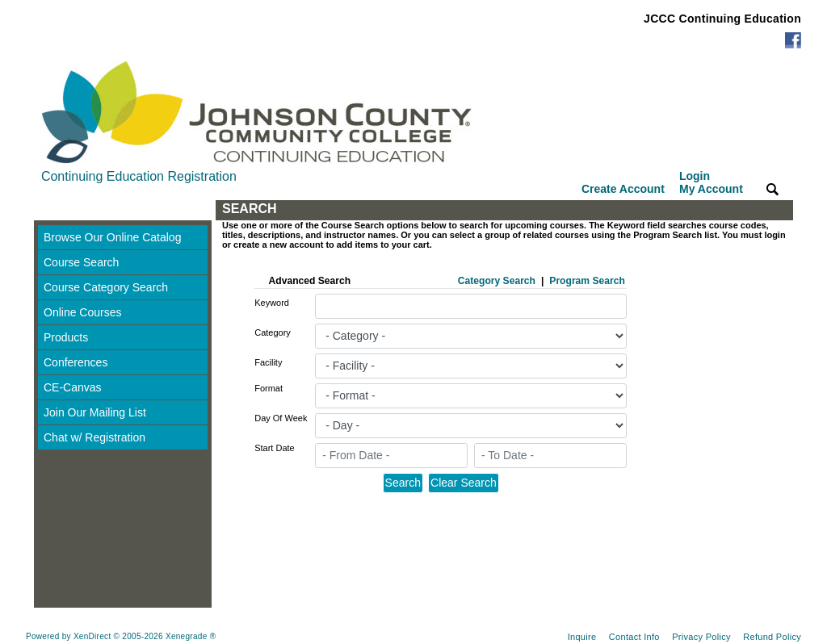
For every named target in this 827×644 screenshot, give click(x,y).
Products (66, 337)
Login (711, 182)
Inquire (582, 637)
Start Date (275, 448)
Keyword (272, 303)
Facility (268, 362)
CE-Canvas (73, 387)
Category (273, 332)
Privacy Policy (701, 637)
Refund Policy (772, 637)
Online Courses (83, 312)
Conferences (76, 362)
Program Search (587, 281)
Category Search (497, 281)
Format (269, 388)
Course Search (81, 262)
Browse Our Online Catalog (112, 237)
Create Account (623, 189)
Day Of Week (281, 418)
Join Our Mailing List (95, 412)
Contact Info (634, 637)
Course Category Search (106, 287)
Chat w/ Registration (94, 437)
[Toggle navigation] (49, 210)
